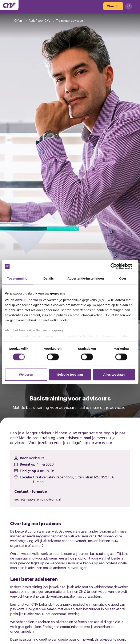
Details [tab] (49, 278)
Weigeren (26, 374)
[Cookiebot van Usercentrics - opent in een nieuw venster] (117, 266)
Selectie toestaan (70, 374)
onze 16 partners (29, 300)
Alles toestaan (114, 374)
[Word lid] (113, 6)
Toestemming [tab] (17, 278)
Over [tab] (123, 278)
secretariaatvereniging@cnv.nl (37, 499)
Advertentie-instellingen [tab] (86, 278)
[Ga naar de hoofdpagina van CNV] (9, 5)
